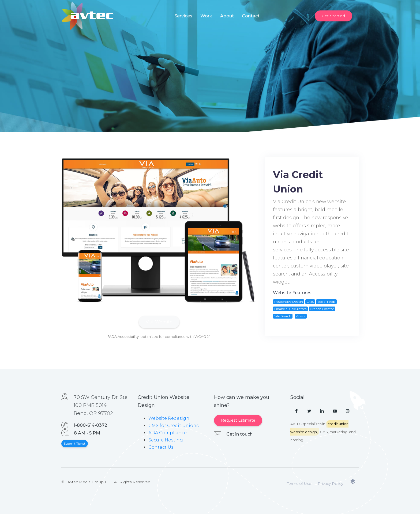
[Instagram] (348, 411)
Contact (251, 16)
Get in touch (239, 434)
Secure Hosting (166, 440)
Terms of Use (299, 483)
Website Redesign (169, 418)
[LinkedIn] (322, 411)
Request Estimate (238, 420)
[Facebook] (296, 411)
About (227, 16)
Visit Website (159, 322)
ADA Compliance (168, 433)
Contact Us (161, 447)
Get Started (333, 16)
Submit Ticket (75, 443)
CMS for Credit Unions (173, 426)
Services (183, 16)
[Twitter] (309, 411)
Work (206, 16)
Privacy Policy (330, 483)
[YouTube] (335, 411)
